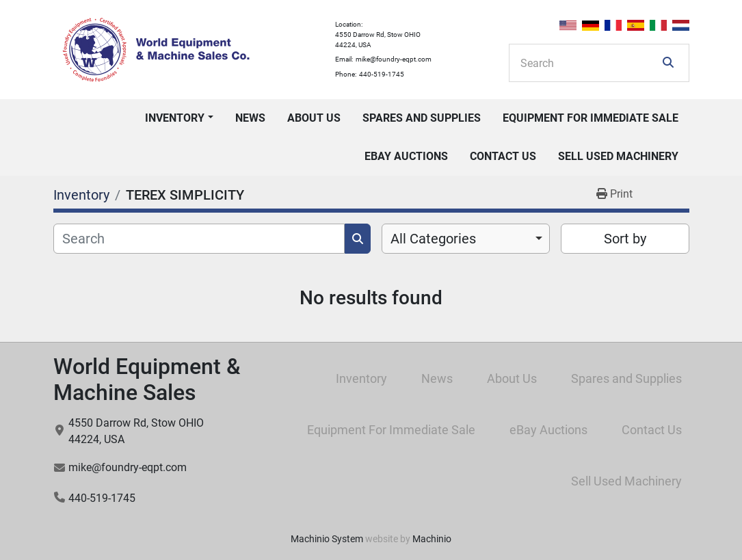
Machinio (432, 539)
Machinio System (327, 539)
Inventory (175, 118)
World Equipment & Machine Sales (147, 379)
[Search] (589, 63)
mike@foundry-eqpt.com (394, 59)
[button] (179, 118)
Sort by (625, 239)
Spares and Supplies (422, 118)
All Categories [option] (433, 239)
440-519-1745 (382, 74)
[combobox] (466, 239)
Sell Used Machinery (618, 156)
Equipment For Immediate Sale (591, 118)
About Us (314, 118)
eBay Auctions (406, 156)
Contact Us (503, 156)
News (250, 118)
